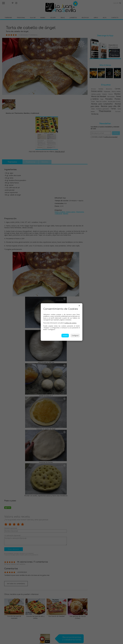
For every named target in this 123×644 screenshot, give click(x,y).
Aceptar (65, 336)
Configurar (75, 336)
